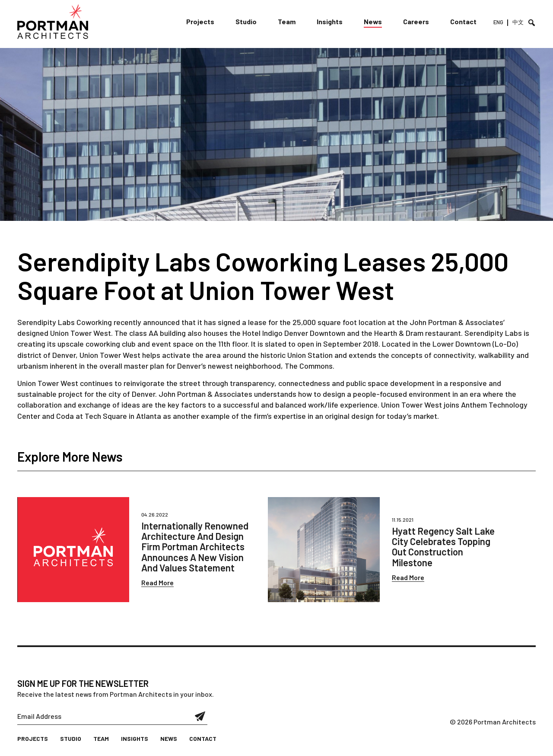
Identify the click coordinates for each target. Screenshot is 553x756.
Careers (416, 21)
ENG (498, 22)
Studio (246, 21)
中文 (518, 22)
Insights (330, 21)
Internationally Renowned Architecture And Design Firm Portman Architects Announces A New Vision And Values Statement (195, 547)
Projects (200, 21)
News (373, 21)
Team (287, 21)
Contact (463, 21)
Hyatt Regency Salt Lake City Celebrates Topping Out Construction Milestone (443, 547)
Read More (157, 582)
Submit (200, 716)
